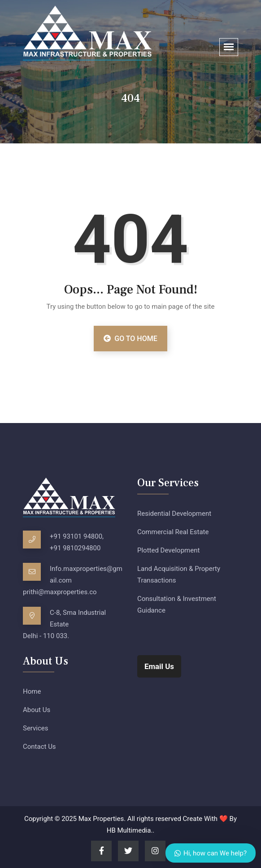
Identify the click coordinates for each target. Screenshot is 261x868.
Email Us (159, 666)
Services (36, 728)
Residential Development (174, 514)
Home (32, 691)
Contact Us (39, 747)
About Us (37, 710)
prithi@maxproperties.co (60, 592)
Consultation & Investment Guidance (177, 605)
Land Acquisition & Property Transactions (179, 574)
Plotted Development (168, 550)
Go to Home (130, 339)
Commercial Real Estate (173, 532)
